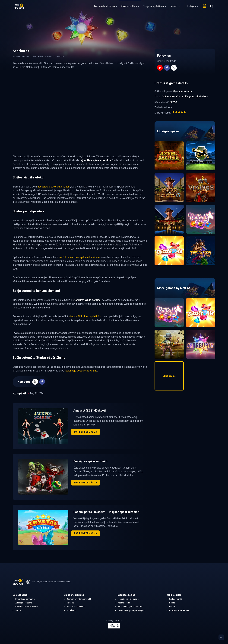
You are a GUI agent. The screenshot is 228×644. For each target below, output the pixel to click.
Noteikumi (71, 610)
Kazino (175, 6)
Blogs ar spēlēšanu (154, 6)
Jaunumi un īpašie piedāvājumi (131, 610)
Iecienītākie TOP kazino (128, 599)
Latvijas (191, 6)
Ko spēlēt (71, 603)
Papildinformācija (85, 432)
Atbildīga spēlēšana (24, 603)
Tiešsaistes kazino (105, 6)
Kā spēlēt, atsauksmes (179, 610)
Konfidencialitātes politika (27, 607)
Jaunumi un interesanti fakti (79, 599)
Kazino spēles (130, 6)
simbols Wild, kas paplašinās (85, 316)
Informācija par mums (25, 599)
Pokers (172, 607)
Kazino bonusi (124, 603)
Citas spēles (169, 376)
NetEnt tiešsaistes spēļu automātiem (79, 257)
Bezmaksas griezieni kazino (130, 607)
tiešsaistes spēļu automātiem (54, 187)
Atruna (18, 610)
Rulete (172, 603)
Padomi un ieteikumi (76, 607)
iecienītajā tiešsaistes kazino (81, 371)
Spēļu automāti (176, 599)
